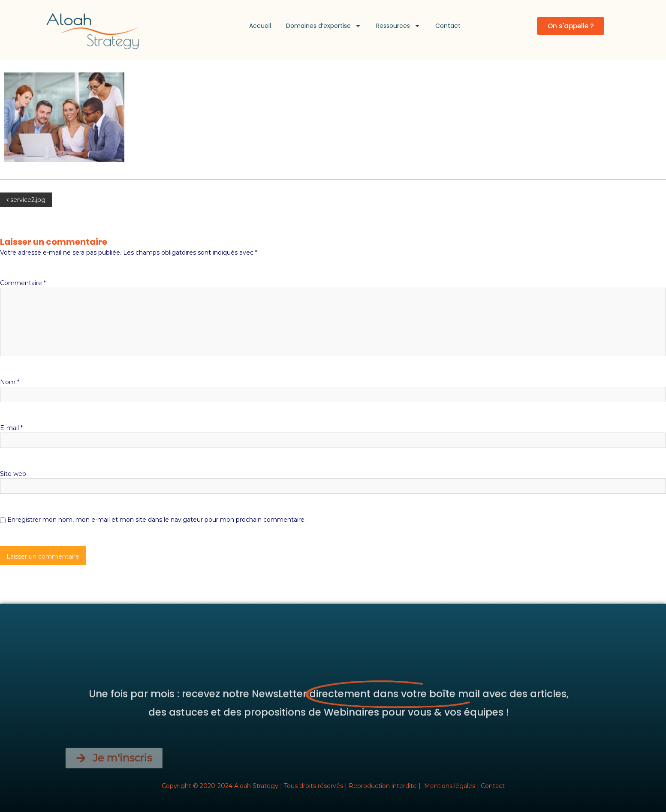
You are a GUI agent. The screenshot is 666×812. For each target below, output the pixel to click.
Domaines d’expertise (324, 26)
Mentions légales (450, 786)
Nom (10, 382)
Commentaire (23, 283)
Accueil (260, 26)
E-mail (11, 428)
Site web (13, 474)
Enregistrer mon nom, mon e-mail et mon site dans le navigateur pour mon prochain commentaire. (157, 520)
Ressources (398, 26)
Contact (448, 26)
